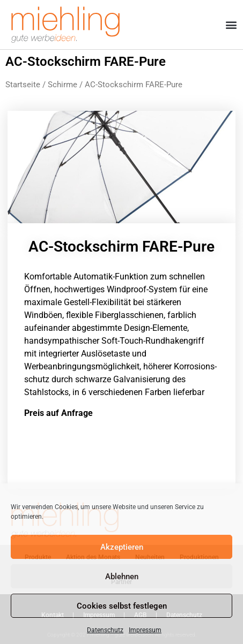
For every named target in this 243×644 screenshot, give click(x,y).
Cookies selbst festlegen (122, 606)
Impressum (145, 630)
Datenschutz (105, 630)
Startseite (23, 85)
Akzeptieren (122, 547)
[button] (231, 25)
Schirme (62, 85)
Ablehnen (122, 577)
